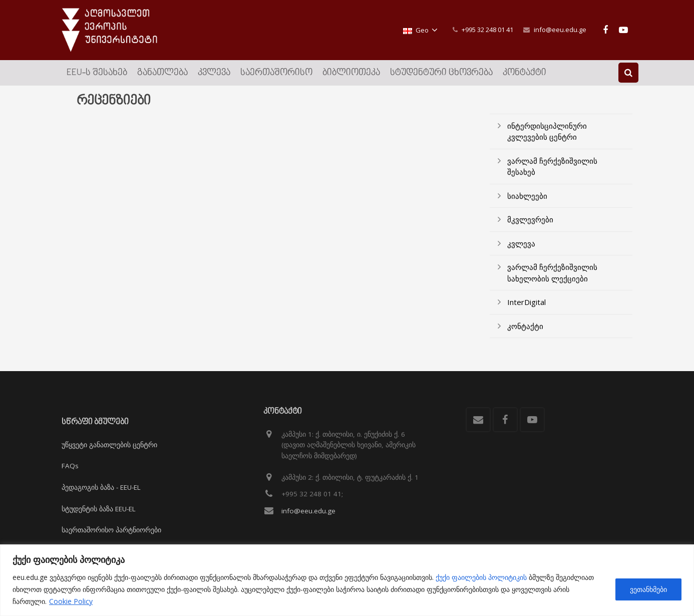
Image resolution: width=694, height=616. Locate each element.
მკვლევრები (530, 222)
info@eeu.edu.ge (560, 30)
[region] (347, 580)
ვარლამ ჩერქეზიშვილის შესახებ (552, 169)
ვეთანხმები (648, 589)
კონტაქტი (525, 329)
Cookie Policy (71, 601)
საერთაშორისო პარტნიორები (111, 530)
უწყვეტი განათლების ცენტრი (109, 445)
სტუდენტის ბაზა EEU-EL (99, 509)
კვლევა (521, 246)
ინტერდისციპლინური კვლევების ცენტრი (547, 134)
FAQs (70, 466)
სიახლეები (527, 198)
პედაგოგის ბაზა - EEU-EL (101, 487)
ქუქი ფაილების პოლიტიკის (481, 577)
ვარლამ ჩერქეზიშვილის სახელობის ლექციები (552, 275)
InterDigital (527, 304)
